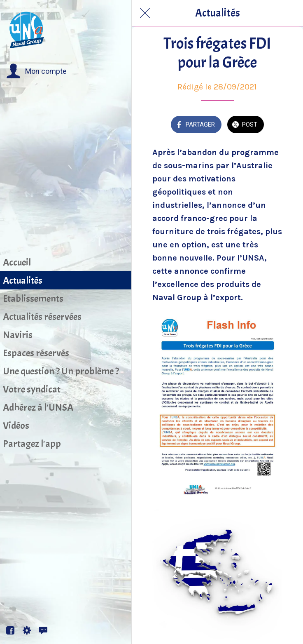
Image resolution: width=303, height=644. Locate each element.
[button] (36, 71)
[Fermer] (145, 13)
